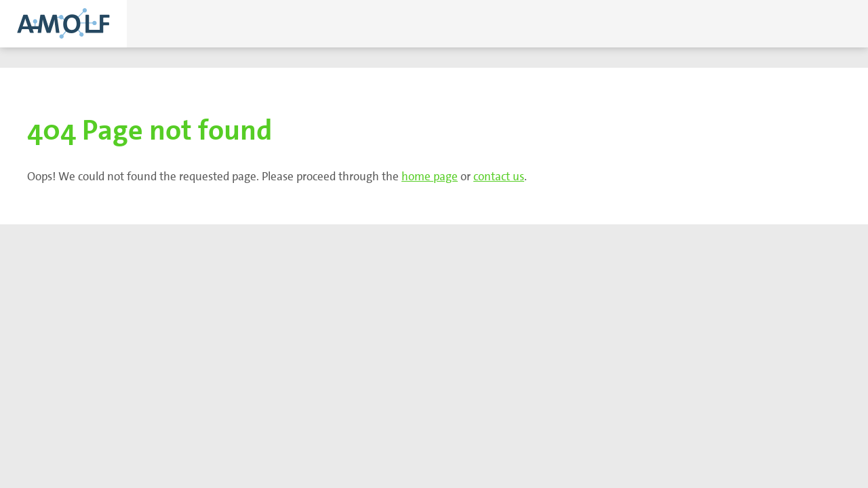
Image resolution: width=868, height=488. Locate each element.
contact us (499, 176)
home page (430, 176)
